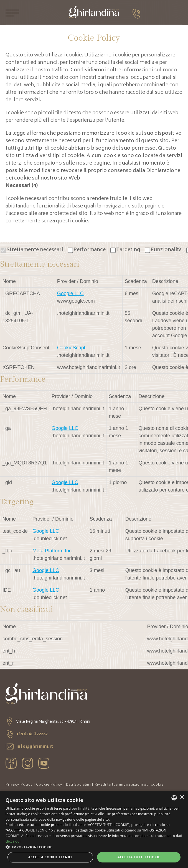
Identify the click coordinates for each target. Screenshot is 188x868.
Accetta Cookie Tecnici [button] (50, 857)
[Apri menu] (12, 13)
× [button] (182, 797)
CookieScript (71, 348)
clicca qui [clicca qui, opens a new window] (13, 841)
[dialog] (94, 829)
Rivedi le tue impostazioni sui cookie (129, 785)
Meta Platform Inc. (53, 551)
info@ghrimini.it (29, 747)
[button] (94, 847)
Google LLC (70, 293)
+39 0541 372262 (27, 735)
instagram (27, 763)
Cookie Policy (49, 785)
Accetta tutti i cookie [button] (139, 857)
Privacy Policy (19, 785)
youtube (44, 763)
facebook (11, 763)
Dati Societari (79, 785)
